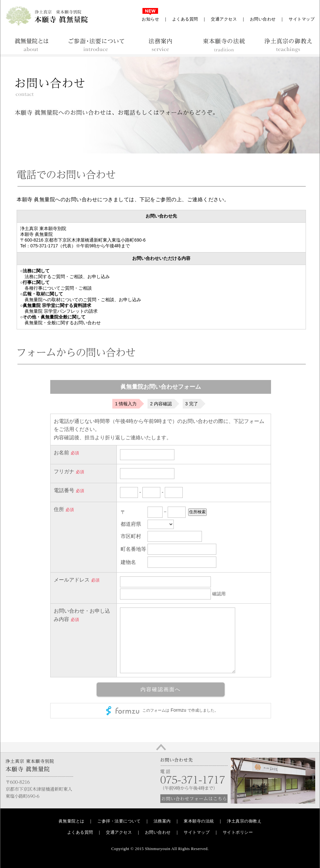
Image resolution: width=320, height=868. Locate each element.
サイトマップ (302, 19)
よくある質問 (185, 19)
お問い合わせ (263, 19)
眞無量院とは (72, 821)
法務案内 (162, 821)
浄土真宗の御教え (244, 821)
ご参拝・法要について (119, 821)
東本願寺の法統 (199, 821)
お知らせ (150, 19)
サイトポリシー (238, 832)
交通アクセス (224, 19)
